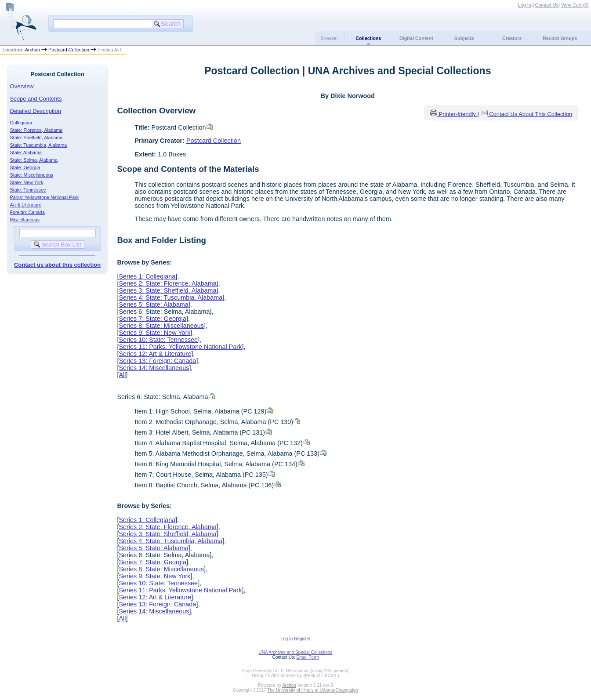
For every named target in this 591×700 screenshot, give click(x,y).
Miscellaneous (25, 220)
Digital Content (416, 38)
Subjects (464, 38)
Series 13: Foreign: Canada (157, 361)
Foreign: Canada (27, 212)
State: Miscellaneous (32, 175)
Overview (22, 86)
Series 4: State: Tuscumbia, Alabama (170, 297)
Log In (525, 5)
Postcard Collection (69, 50)
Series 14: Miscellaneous (154, 368)
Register (302, 639)
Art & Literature (26, 205)
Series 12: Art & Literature (155, 354)
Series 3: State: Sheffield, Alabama (167, 290)
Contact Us (547, 5)
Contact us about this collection (57, 265)
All (122, 375)
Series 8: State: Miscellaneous (161, 326)
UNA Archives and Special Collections (296, 652)
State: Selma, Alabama (34, 160)
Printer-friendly (458, 114)
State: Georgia (25, 167)
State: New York (27, 182)
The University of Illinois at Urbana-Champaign (313, 690)
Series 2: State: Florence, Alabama (167, 283)
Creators (512, 38)
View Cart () (575, 5)
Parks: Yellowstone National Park (44, 197)
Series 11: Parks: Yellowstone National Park (180, 347)
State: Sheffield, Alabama (36, 138)
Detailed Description (36, 111)
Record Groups (560, 38)
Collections (368, 38)
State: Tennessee (28, 190)
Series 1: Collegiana (147, 276)
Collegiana (21, 123)
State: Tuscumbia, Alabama (39, 145)
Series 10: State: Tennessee (158, 340)
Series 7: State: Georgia (152, 319)
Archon (33, 50)
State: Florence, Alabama (36, 130)
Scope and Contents (36, 99)
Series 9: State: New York (154, 333)
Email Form (307, 657)
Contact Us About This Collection (531, 114)
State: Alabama (26, 152)
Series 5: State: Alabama (153, 305)
